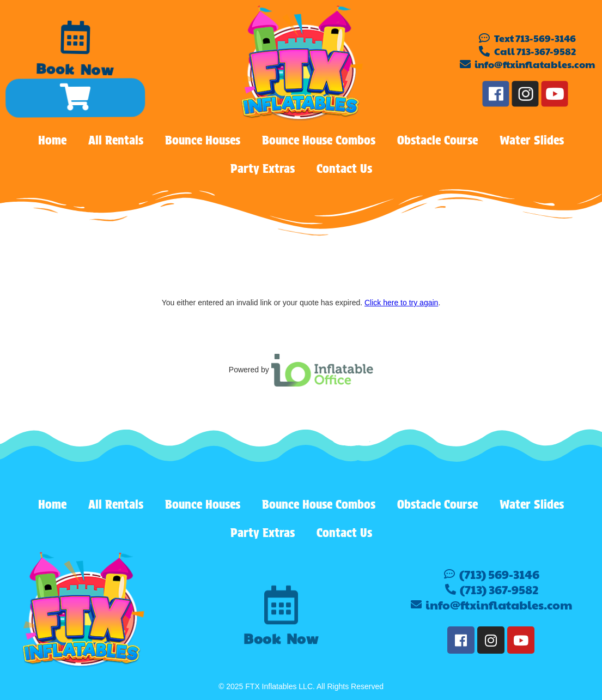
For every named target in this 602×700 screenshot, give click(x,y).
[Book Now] (75, 37)
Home (52, 140)
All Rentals (116, 140)
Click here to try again (401, 303)
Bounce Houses (203, 140)
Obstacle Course (437, 140)
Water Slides (532, 140)
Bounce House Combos (319, 140)
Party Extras (263, 168)
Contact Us (344, 168)
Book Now (74, 71)
